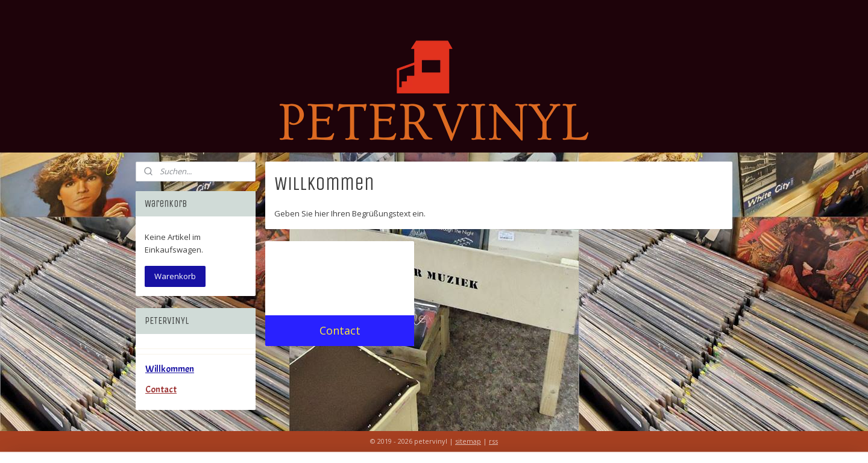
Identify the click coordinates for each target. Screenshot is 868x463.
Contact (340, 330)
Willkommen (170, 369)
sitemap (468, 441)
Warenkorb (175, 276)
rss (493, 441)
